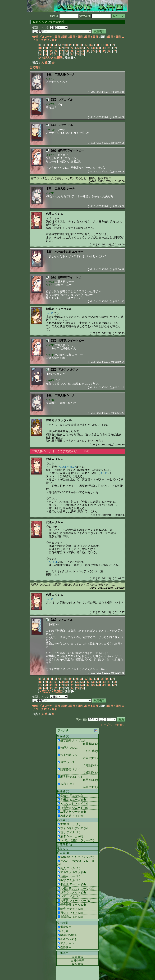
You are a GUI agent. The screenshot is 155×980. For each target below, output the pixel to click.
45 (104, 51)
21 (56, 48)
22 (61, 48)
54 (72, 54)
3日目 (72, 37)
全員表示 (77, 957)
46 (109, 51)
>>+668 (50, 380)
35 (51, 51)
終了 (47, 40)
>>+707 (50, 79)
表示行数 (81, 719)
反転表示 (77, 964)
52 (61, 54)
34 (45, 51)
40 (77, 51)
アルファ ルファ (68, 370)
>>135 (50, 313)
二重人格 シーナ (65, 74)
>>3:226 (62, 467)
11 (81, 45)
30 (104, 48)
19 (45, 48)
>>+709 (50, 130)
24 (72, 48)
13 (91, 45)
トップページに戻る (113, 725)
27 (88, 48)
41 (83, 51)
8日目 (110, 37)
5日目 (87, 37)
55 (77, 54)
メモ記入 (44, 58)
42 (88, 51)
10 (75, 45)
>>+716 (50, 400)
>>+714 (50, 355)
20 (51, 48)
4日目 (79, 37)
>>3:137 (54, 562)
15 (102, 45)
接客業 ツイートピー (71, 150)
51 (56, 54)
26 (83, 48)
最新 (54, 40)
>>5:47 (104, 473)
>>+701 (50, 285)
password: (95, 16)
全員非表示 (77, 961)
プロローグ (45, 37)
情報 (35, 37)
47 (115, 51)
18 (40, 48)
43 (93, 51)
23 (67, 48)
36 (56, 51)
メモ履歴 (56, 58)
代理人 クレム (55, 214)
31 (109, 48)
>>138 (50, 599)
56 (83, 54)
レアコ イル (66, 100)
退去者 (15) (64, 853)
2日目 (64, 37)
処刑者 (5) (63, 820)
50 (51, 54)
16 (107, 45)
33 (40, 51)
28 (93, 48)
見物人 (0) (63, 849)
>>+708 (50, 104)
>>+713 (50, 345)
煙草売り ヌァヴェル (59, 309)
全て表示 (35, 67)
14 (97, 45)
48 (40, 54)
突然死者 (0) (64, 845)
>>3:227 (71, 467)
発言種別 (62, 923)
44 (99, 51)
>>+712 (50, 193)
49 (45, 54)
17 (112, 45)
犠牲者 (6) (63, 791)
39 (72, 51)
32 (115, 48)
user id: (65, 16)
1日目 (57, 37)
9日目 (117, 37)
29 (99, 48)
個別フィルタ (41, 28)
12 (86, 45)
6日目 (95, 37)
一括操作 (62, 953)
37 (61, 51)
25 (77, 48)
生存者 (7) (63, 736)
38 (67, 51)
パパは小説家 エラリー (69, 252)
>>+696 (50, 282)
